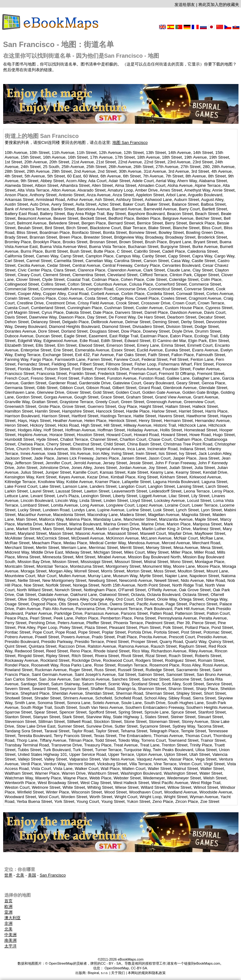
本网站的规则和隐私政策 (147, 973)
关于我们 (118, 973)
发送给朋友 (185, 5)
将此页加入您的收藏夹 (219, 5)
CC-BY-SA (139, 968)
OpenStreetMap (117, 968)
